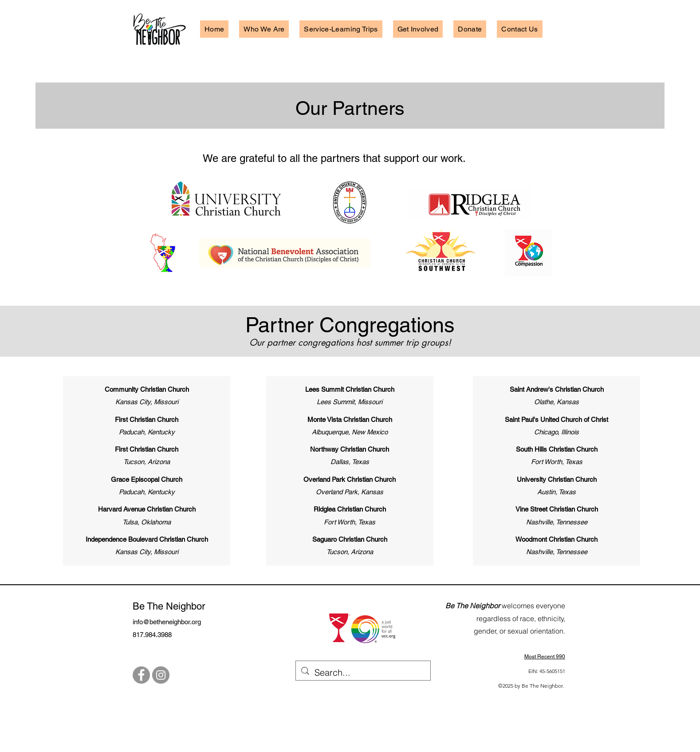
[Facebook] (141, 675)
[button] (264, 29)
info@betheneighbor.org (167, 622)
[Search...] (363, 672)
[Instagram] (161, 675)
